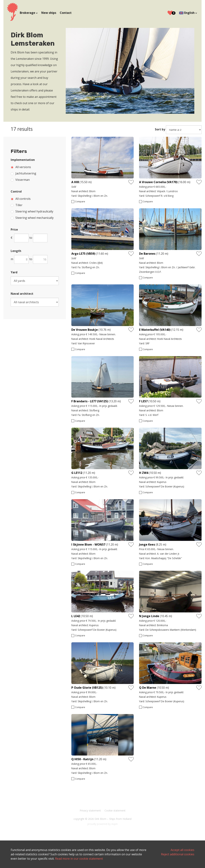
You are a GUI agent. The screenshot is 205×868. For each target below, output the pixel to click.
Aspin (115, 823)
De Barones (147, 253)
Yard (14, 272)
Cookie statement (115, 809)
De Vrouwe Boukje (85, 329)
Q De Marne (148, 687)
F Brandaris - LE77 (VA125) (90, 401)
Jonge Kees (147, 544)
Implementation (23, 160)
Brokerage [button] (28, 13)
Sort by (160, 129)
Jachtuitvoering (26, 173)
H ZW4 (144, 472)
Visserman (23, 180)
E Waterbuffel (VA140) (155, 329)
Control (16, 191)
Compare (80, 201)
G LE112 (77, 472)
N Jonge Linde (149, 615)
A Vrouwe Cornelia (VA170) (158, 182)
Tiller (19, 205)
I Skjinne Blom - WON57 (88, 544)
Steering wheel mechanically (35, 218)
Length (16, 251)
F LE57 (144, 401)
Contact (66, 13)
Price (14, 229)
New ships (49, 13)
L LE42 (76, 615)
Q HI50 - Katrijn (83, 758)
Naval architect (22, 294)
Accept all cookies (182, 850)
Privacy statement (90, 809)
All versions (23, 167)
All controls (23, 199)
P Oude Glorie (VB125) (87, 687)
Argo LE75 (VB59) (83, 253)
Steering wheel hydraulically (34, 211)
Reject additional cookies (177, 854)
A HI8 (75, 182)
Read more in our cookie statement (90, 859)
